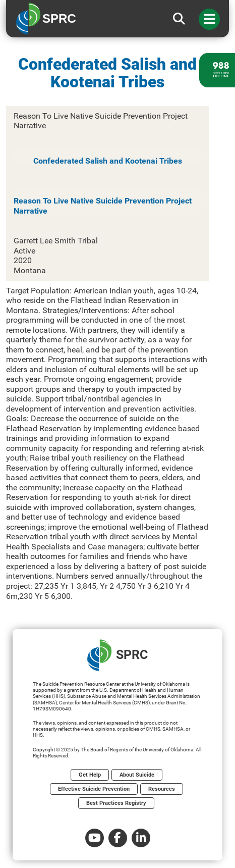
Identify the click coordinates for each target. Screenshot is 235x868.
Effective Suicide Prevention (94, 789)
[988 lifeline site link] (217, 70)
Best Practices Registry (116, 803)
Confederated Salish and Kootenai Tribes (108, 161)
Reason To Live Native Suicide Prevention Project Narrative (103, 206)
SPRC (117, 655)
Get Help (90, 775)
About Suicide (137, 775)
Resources (162, 789)
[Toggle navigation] (209, 19)
